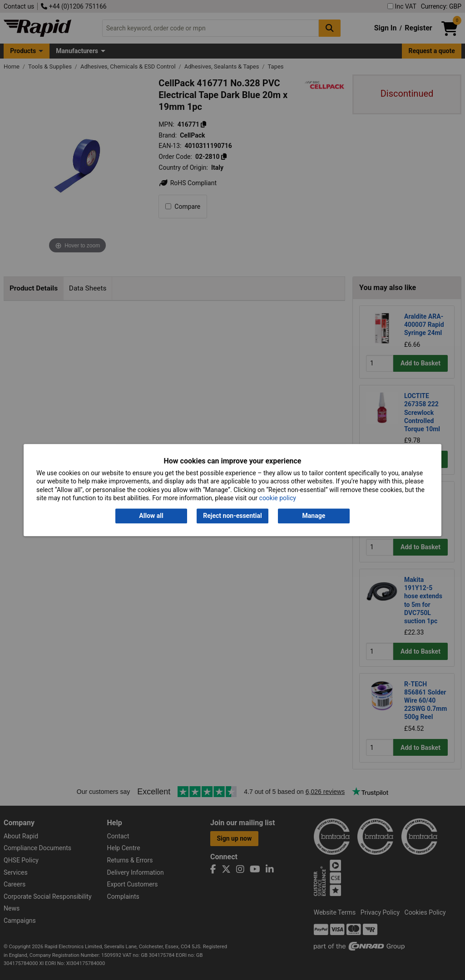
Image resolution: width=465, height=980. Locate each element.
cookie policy (278, 498)
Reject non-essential (232, 516)
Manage (314, 516)
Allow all (151, 516)
